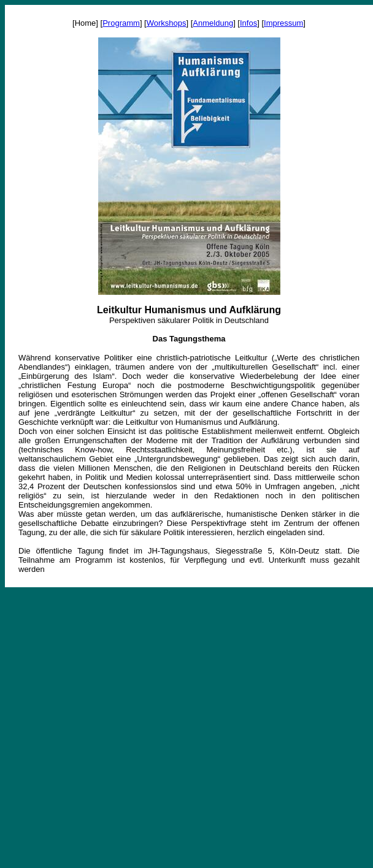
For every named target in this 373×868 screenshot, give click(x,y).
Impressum (283, 23)
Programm (121, 23)
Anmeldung (213, 23)
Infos (248, 23)
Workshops (167, 23)
